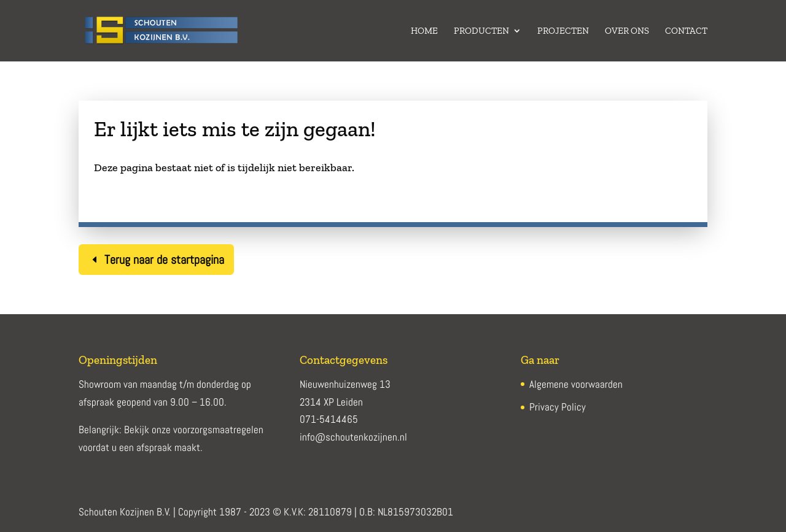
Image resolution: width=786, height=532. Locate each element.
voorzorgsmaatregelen (218, 430)
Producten (481, 31)
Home (424, 31)
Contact (686, 31)
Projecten (563, 31)
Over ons (627, 31)
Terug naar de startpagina (164, 260)
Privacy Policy (558, 407)
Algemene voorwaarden (576, 384)
